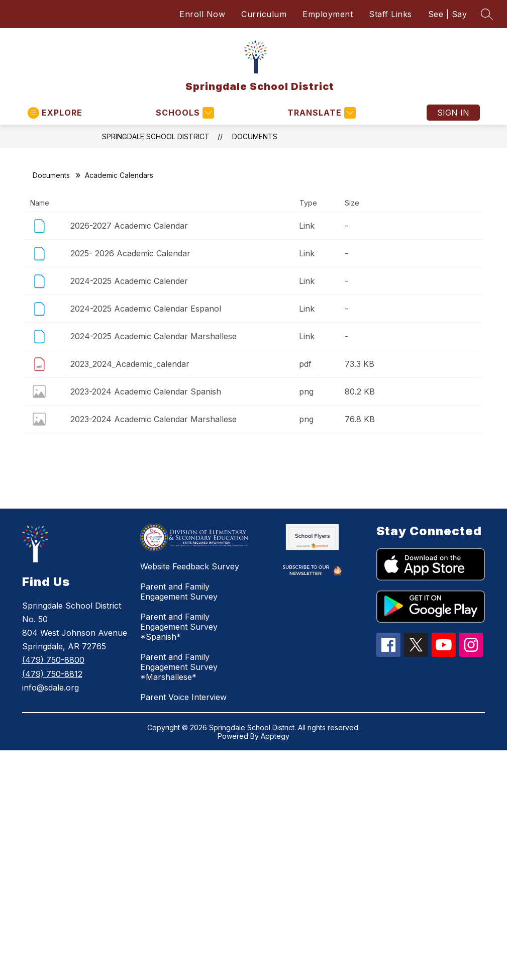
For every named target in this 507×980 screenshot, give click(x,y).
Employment (328, 14)
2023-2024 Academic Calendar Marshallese (154, 419)
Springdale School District (156, 136)
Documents (255, 136)
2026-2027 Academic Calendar (129, 226)
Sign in (453, 113)
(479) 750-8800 (53, 660)
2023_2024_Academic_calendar (130, 364)
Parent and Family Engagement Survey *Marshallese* (179, 667)
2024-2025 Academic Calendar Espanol (146, 309)
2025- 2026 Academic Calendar (130, 253)
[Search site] (487, 14)
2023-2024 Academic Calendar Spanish (146, 391)
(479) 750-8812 (52, 674)
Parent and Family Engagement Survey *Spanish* (179, 627)
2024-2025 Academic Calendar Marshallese (154, 336)
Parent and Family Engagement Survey (179, 592)
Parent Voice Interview (183, 697)
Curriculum (264, 14)
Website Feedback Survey (190, 566)
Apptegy (275, 736)
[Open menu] (55, 113)
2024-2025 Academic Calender (129, 281)
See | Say (448, 14)
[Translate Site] (320, 113)
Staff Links (390, 14)
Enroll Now (202, 14)
